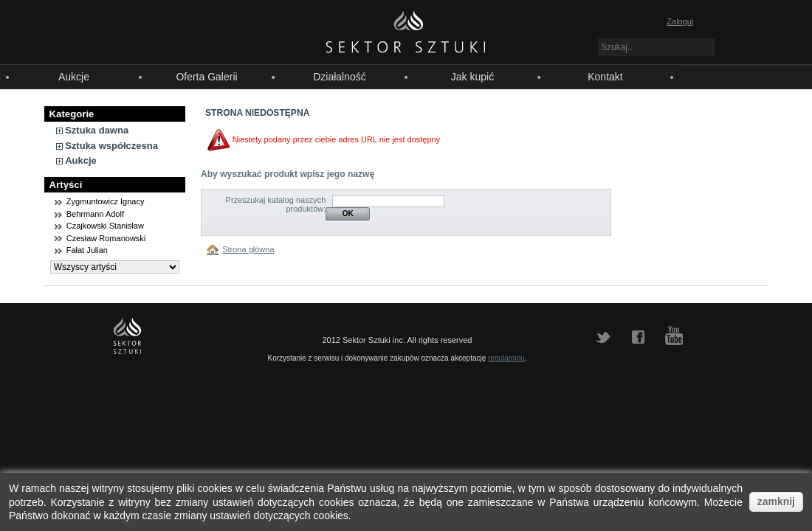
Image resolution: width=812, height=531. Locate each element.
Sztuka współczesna (111, 146)
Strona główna (248, 249)
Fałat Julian (87, 250)
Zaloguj (680, 21)
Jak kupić (472, 77)
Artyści (66, 185)
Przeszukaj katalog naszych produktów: (276, 204)
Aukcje (74, 77)
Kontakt (605, 77)
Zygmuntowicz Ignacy (106, 201)
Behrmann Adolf (95, 214)
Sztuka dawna (97, 130)
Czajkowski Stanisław (105, 226)
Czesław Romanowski (106, 238)
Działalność (340, 77)
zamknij (776, 502)
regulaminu (506, 358)
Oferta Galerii (206, 77)
